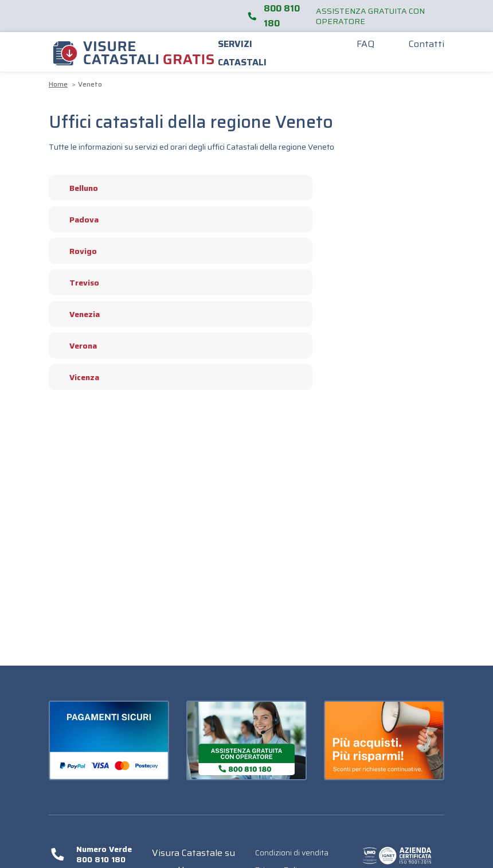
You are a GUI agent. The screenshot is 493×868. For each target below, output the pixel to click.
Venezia (79, 314)
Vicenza (78, 377)
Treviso (78, 283)
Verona (77, 346)
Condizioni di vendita (292, 853)
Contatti (427, 44)
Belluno (78, 188)
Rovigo (77, 251)
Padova (78, 220)
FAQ (365, 44)
